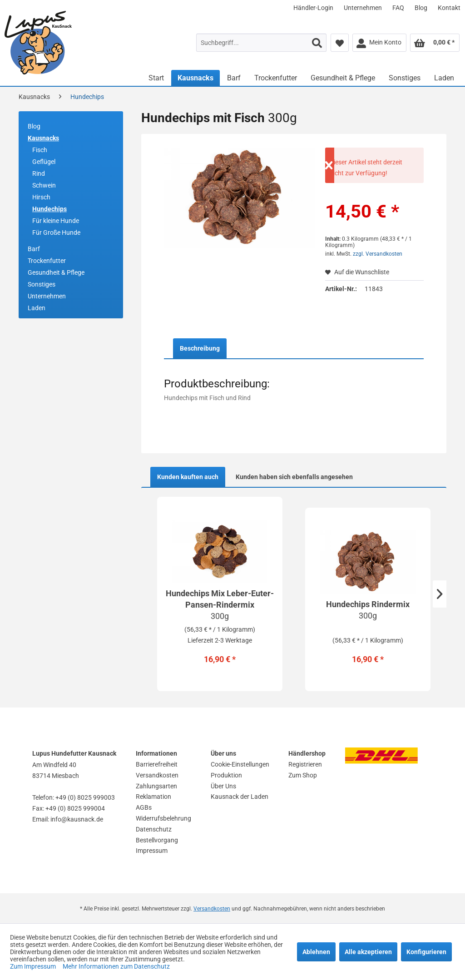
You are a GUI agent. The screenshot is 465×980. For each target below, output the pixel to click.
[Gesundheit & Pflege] (343, 78)
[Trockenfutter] (276, 78)
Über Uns (223, 786)
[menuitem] (313, 8)
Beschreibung (200, 348)
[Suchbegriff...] (261, 43)
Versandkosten (157, 775)
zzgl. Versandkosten (378, 254)
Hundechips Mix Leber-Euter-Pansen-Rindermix (220, 605)
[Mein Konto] (379, 43)
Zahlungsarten (156, 786)
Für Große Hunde (56, 233)
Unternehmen (363, 8)
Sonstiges (42, 284)
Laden (37, 308)
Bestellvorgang (157, 840)
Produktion (226, 775)
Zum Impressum (34, 966)
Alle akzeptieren (368, 952)
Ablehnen (316, 952)
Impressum (152, 851)
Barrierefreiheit (157, 764)
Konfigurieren (426, 952)
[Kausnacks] (195, 78)
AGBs (144, 807)
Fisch (40, 150)
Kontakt (449, 8)
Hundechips (49, 209)
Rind (39, 173)
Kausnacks (43, 138)
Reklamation (153, 797)
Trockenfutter (47, 261)
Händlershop (307, 753)
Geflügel (44, 162)
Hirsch (41, 197)
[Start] (156, 78)
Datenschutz (154, 829)
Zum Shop (303, 775)
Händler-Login (313, 8)
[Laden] (444, 78)
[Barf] (234, 78)
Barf (34, 249)
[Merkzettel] (340, 43)
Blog (421, 8)
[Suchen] (317, 43)
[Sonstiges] (405, 78)
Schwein (44, 185)
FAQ (398, 8)
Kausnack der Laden (240, 797)
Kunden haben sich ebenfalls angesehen (294, 477)
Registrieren (305, 764)
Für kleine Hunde (56, 221)
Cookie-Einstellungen (240, 764)
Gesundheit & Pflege (56, 272)
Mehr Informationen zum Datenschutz (116, 966)
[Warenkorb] (435, 43)
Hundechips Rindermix (368, 610)
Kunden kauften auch (188, 477)
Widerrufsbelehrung (163, 818)
